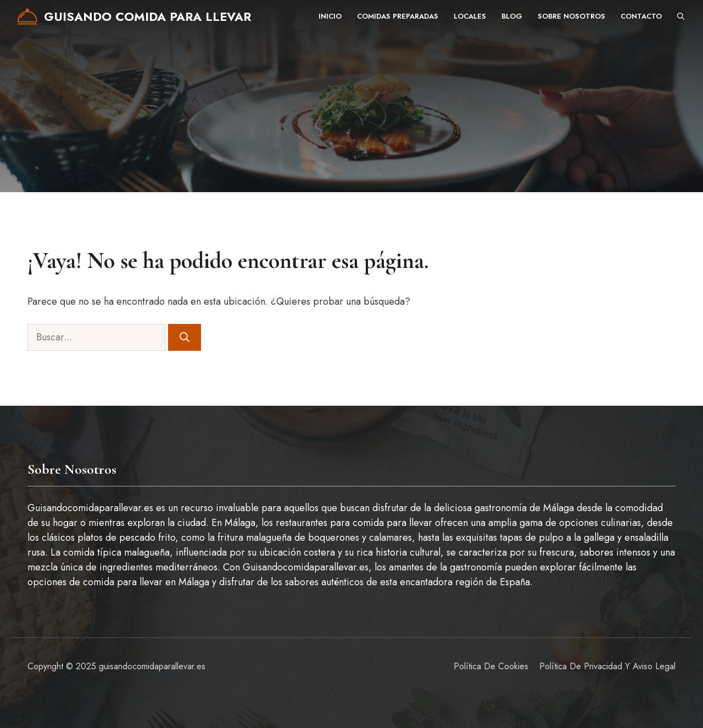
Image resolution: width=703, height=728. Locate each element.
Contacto (641, 16)
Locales (470, 16)
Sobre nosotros (571, 16)
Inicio (330, 16)
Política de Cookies (491, 666)
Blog (512, 16)
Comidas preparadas (398, 16)
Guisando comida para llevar (147, 16)
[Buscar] (185, 337)
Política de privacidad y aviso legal (607, 666)
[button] (681, 16)
